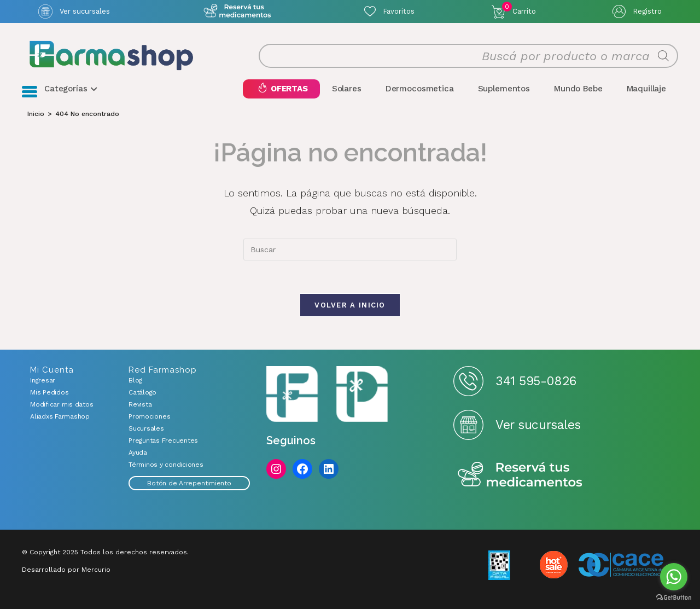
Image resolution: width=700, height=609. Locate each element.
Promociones (149, 416)
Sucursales (146, 428)
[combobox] (350, 250)
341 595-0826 (536, 381)
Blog (135, 380)
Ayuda (138, 453)
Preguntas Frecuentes (163, 440)
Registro (647, 11)
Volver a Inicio (350, 305)
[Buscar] (663, 56)
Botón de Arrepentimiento (189, 483)
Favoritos (399, 11)
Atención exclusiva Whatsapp (237, 11)
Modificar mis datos (62, 404)
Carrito (519, 9)
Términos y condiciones (166, 465)
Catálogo (142, 392)
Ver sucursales (85, 11)
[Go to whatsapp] (674, 577)
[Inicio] (36, 114)
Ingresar (43, 380)
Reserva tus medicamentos (520, 475)
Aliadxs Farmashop (60, 416)
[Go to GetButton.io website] (674, 598)
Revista (140, 404)
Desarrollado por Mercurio (66, 570)
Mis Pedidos (49, 392)
